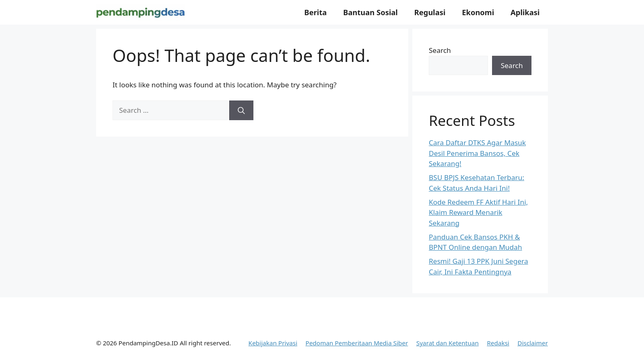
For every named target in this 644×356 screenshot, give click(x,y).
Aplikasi (525, 12)
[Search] (241, 110)
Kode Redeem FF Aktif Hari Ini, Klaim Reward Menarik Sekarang (478, 212)
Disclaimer (533, 343)
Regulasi (430, 12)
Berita (316, 12)
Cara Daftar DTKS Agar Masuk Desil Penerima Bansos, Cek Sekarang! (477, 153)
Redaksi (498, 343)
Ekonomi (478, 12)
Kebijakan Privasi (273, 343)
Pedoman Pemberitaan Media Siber (357, 343)
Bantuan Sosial (371, 12)
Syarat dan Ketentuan (447, 343)
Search (440, 50)
